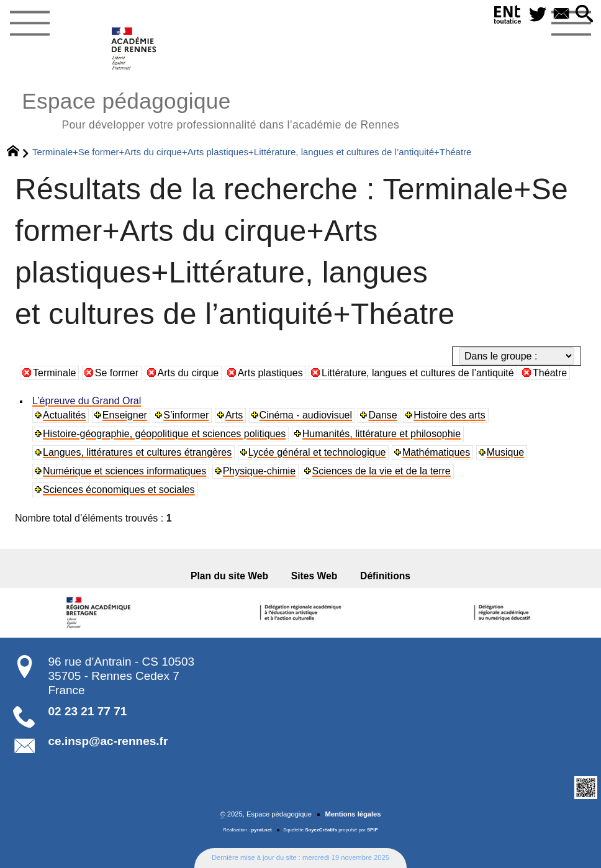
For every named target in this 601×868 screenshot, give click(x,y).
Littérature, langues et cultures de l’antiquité (418, 373)
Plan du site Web (230, 576)
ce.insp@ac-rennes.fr (108, 741)
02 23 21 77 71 (88, 711)
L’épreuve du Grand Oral (87, 401)
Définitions (385, 576)
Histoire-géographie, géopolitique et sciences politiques (164, 434)
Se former (117, 373)
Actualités (64, 415)
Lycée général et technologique (317, 452)
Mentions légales (353, 814)
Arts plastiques (270, 373)
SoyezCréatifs (321, 830)
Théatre (550, 373)
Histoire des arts (450, 415)
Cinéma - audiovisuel (306, 415)
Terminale (54, 373)
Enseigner (125, 415)
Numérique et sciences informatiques (124, 471)
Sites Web (314, 576)
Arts (234, 415)
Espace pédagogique (210, 109)
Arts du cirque (188, 373)
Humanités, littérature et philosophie (382, 434)
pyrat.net (262, 830)
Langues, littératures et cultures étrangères (137, 452)
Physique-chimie (259, 471)
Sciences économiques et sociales (119, 490)
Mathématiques (436, 452)
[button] (584, 15)
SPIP (373, 830)
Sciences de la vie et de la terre (382, 471)
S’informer (186, 415)
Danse (382, 415)
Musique (505, 452)
